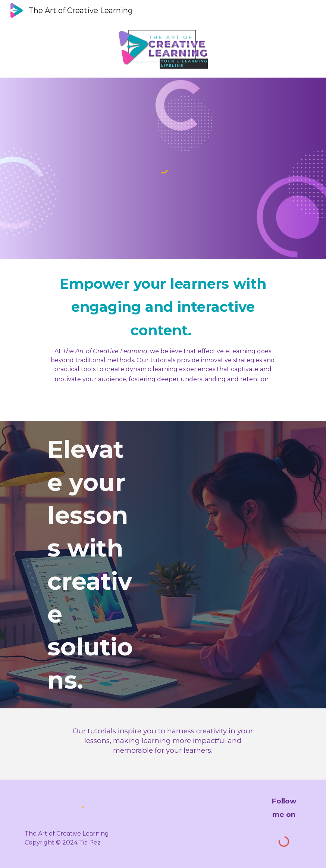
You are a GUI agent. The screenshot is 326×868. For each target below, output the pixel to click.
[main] (163, 328)
